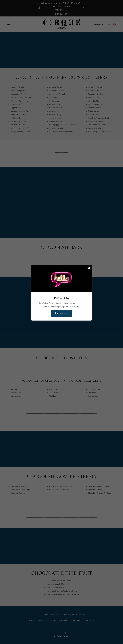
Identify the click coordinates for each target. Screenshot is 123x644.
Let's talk (61, 313)
